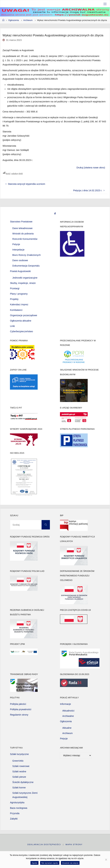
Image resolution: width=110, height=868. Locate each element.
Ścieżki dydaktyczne (23, 782)
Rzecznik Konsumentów (25, 239)
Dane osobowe (20, 260)
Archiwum (28, 20)
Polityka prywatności (21, 709)
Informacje (65, 704)
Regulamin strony (19, 715)
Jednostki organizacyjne (25, 278)
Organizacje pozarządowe (23, 315)
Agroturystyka (17, 802)
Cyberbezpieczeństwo (21, 331)
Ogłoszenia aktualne (21, 321)
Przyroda (15, 813)
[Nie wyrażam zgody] (106, 860)
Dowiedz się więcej (70, 863)
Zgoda (34, 863)
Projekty (14, 299)
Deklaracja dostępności (44, 844)
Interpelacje (18, 250)
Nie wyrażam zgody (50, 863)
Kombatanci (16, 310)
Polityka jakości (18, 704)
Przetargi (15, 288)
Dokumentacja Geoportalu (26, 266)
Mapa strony (74, 844)
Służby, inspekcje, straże (23, 283)
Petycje (16, 244)
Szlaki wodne (19, 771)
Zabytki (14, 819)
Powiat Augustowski (20, 271)
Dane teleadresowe (22, 228)
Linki (12, 326)
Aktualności (68, 711)
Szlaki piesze (19, 777)
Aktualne (67, 728)
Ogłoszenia (14, 20)
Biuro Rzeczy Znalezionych (27, 255)
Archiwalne (68, 716)
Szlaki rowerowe (21, 766)
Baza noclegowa (19, 808)
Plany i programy (19, 294)
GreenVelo (18, 761)
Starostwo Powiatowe (21, 222)
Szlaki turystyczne (19, 754)
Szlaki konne (19, 788)
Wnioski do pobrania (23, 234)
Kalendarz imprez (19, 304)
